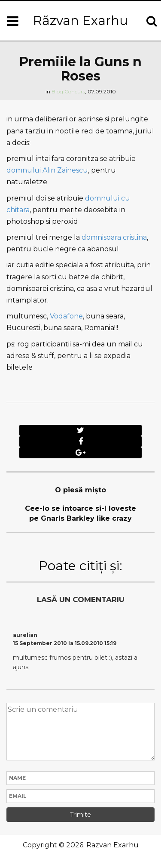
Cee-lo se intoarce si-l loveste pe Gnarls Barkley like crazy (80, 513)
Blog (57, 91)
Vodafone (66, 316)
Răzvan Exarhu (80, 20)
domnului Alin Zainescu (47, 170)
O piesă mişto (80, 490)
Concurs (75, 91)
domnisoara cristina (114, 237)
